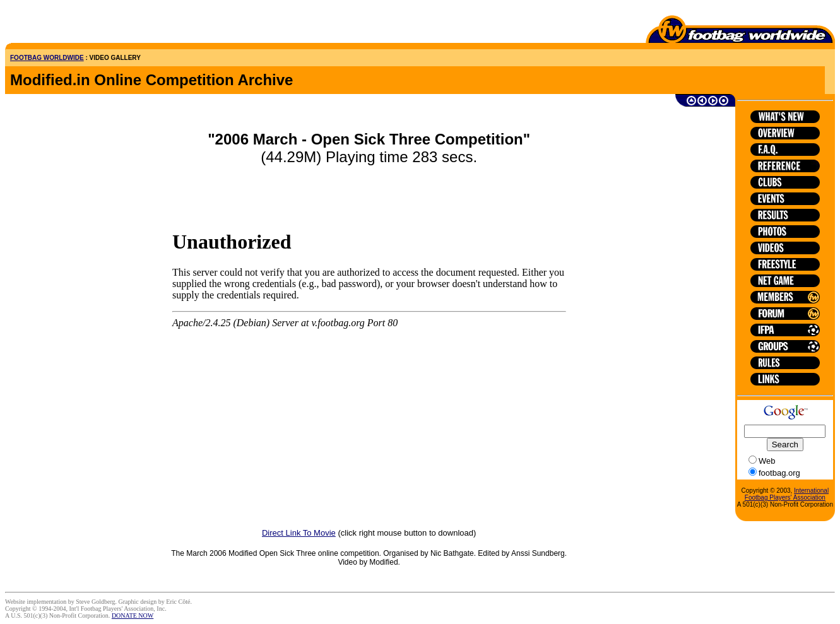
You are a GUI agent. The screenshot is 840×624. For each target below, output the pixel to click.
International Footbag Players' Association (787, 494)
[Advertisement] (79, 24)
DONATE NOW (133, 615)
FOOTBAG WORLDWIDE (47, 58)
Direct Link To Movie (299, 533)
